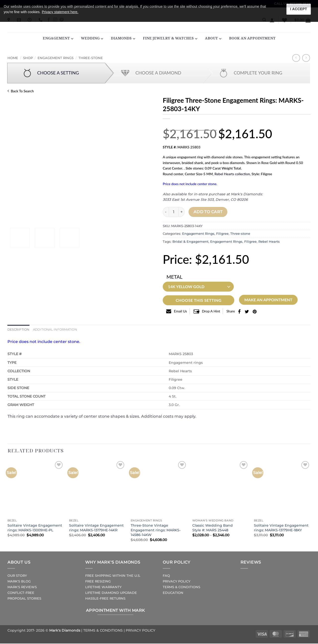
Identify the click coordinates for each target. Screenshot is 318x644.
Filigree (222, 234)
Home (13, 58)
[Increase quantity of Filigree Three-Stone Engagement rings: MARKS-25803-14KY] (182, 212)
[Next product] (296, 58)
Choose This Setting (199, 300)
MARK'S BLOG (19, 582)
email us (180, 311)
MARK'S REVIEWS (22, 588)
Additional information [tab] (58, 330)
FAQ (166, 576)
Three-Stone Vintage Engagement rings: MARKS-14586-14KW (156, 530)
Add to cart (208, 212)
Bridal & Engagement (190, 242)
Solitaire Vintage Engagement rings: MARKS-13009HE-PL (35, 528)
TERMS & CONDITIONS (181, 588)
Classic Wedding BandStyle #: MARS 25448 (213, 528)
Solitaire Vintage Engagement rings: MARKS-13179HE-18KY (281, 528)
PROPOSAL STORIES (24, 599)
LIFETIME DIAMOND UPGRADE (111, 593)
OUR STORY (17, 576)
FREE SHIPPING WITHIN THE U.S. (113, 576)
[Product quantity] (174, 212)
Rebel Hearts (269, 242)
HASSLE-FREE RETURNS (105, 599)
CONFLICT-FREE (21, 593)
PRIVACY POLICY (177, 582)
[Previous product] (306, 58)
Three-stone (91, 58)
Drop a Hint (211, 311)
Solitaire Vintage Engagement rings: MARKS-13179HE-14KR (96, 528)
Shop (28, 58)
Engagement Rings (56, 58)
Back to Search (21, 91)
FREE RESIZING (98, 582)
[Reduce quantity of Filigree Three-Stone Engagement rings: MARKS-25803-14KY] (166, 212)
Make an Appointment (268, 300)
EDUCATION (173, 593)
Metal (174, 277)
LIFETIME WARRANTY (103, 588)
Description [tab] (19, 330)
